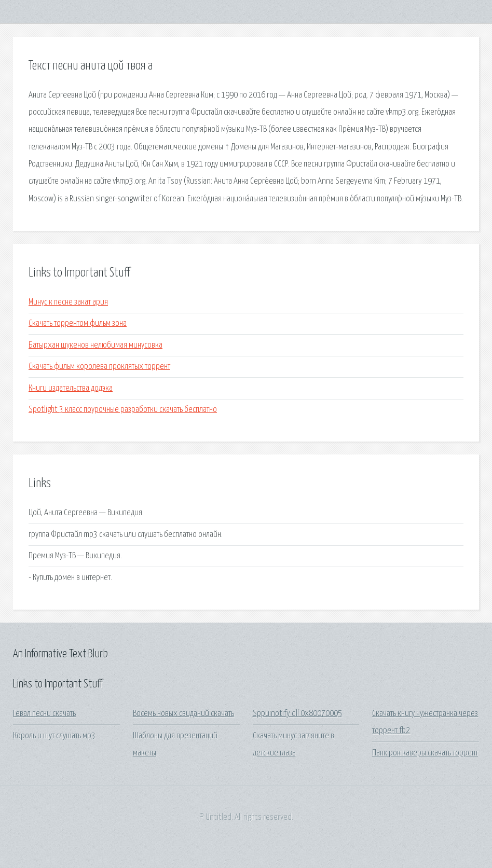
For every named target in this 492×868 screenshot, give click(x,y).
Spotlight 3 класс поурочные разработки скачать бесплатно (123, 410)
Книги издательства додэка (71, 388)
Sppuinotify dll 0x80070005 (297, 714)
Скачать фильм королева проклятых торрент (99, 367)
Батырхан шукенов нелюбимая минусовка (95, 345)
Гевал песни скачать (44, 714)
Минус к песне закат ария (68, 302)
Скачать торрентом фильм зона (78, 323)
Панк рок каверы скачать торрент (425, 753)
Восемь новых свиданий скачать (183, 714)
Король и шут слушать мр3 (54, 736)
